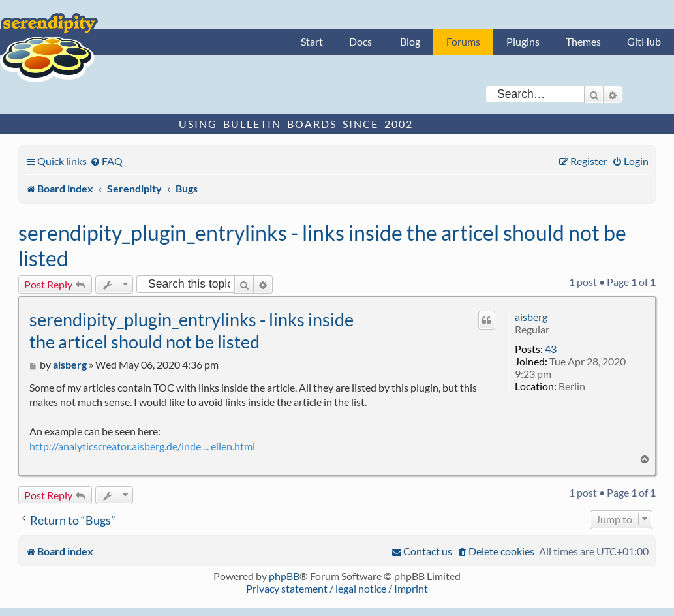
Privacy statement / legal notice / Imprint (337, 588)
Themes (583, 41)
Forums (463, 41)
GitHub (644, 41)
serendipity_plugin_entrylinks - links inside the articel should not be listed (322, 245)
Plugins (523, 41)
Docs (360, 41)
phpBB (284, 576)
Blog (410, 41)
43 (551, 349)
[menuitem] (106, 161)
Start (312, 41)
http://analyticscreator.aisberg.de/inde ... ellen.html (142, 446)
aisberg (531, 317)
